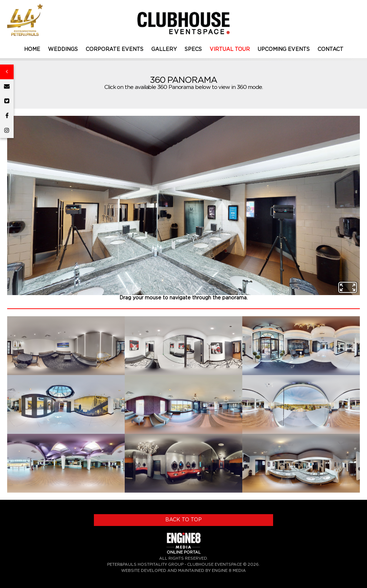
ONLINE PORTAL (184, 552)
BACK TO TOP (183, 520)
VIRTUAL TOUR (230, 49)
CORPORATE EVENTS (115, 49)
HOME (32, 49)
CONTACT (330, 49)
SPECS (193, 49)
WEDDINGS (63, 49)
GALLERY (164, 49)
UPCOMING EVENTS (284, 49)
